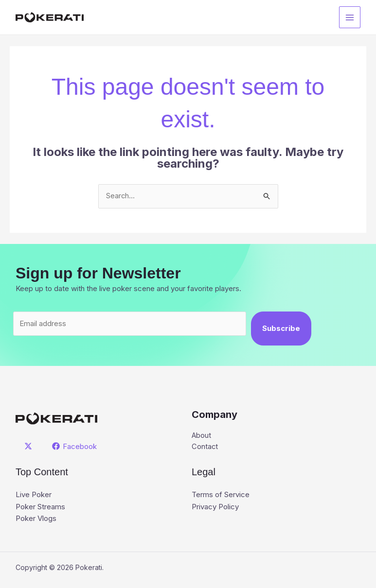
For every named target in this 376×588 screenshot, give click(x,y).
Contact (205, 447)
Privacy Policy (215, 507)
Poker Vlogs (36, 519)
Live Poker (34, 495)
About (202, 436)
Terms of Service (221, 495)
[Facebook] (75, 447)
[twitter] (30, 447)
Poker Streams (40, 507)
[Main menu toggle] (350, 17)
